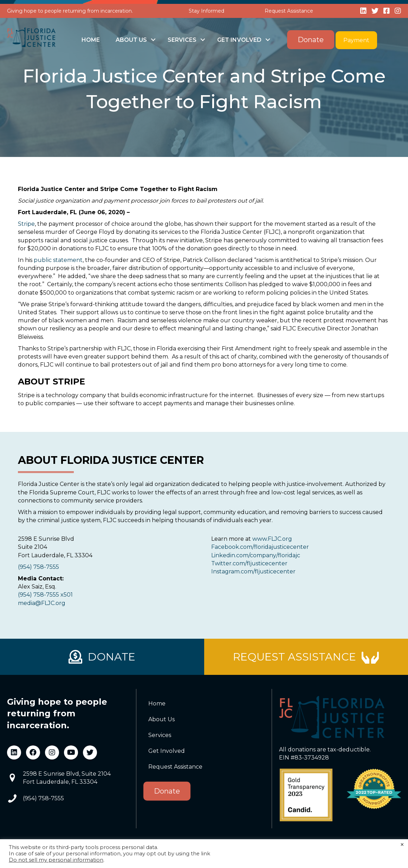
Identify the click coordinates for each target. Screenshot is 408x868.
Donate (311, 40)
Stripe (26, 224)
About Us (131, 40)
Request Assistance (289, 11)
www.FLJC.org (272, 539)
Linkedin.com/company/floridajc (256, 555)
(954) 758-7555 (38, 567)
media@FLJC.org (42, 603)
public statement (58, 260)
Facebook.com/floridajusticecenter (260, 547)
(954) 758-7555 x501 (45, 595)
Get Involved (239, 40)
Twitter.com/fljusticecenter (249, 563)
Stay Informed (206, 11)
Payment (356, 40)
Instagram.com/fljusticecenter (253, 571)
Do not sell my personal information (56, 860)
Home (91, 40)
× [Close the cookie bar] (402, 845)
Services (182, 40)
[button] (153, 40)
